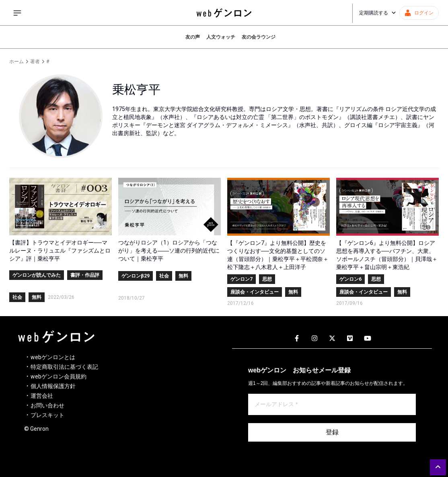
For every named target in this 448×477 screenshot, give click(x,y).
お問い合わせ (47, 405)
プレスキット (47, 415)
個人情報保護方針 (53, 386)
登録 (332, 432)
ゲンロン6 (350, 279)
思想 (267, 279)
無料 (37, 297)
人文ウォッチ (221, 37)
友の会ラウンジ (259, 37)
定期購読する (378, 13)
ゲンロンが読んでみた (37, 275)
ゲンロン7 (241, 279)
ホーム (16, 62)
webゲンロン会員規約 (59, 376)
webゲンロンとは (53, 357)
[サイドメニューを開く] (17, 13)
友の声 (193, 37)
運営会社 (42, 396)
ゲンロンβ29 (136, 276)
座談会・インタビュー (255, 292)
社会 (17, 297)
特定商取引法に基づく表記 (64, 367)
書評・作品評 (85, 275)
